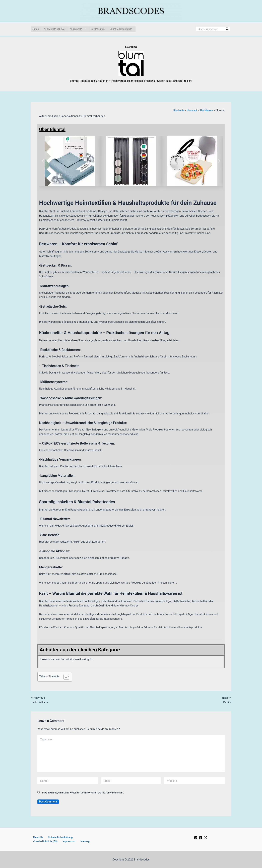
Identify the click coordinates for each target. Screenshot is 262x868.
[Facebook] (201, 837)
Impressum (67, 841)
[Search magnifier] (227, 29)
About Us (36, 837)
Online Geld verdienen (121, 29)
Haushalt (191, 110)
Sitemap (81, 841)
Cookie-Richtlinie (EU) (45, 841)
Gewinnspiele (98, 29)
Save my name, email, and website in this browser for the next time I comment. (83, 793)
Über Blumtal (54, 129)
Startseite (177, 110)
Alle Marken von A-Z (54, 29)
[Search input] (211, 29)
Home (36, 29)
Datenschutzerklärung (57, 837)
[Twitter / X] (206, 837)
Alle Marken (78, 29)
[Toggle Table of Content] (65, 677)
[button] (43, 161)
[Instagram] (196, 837)
